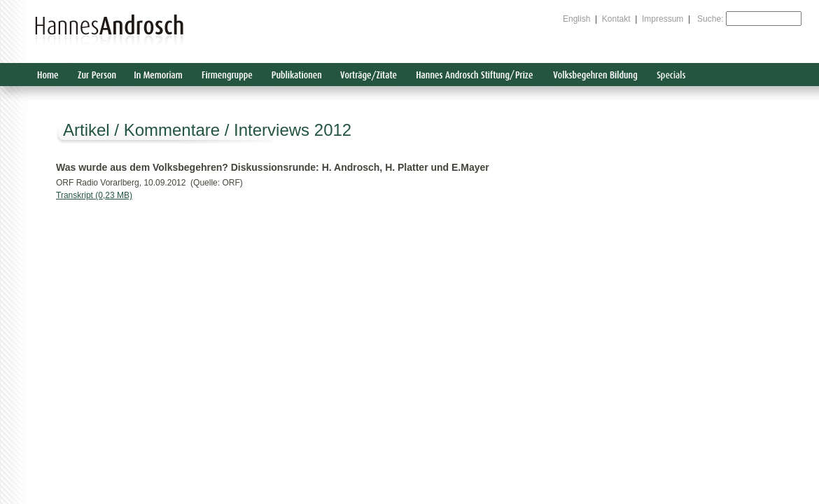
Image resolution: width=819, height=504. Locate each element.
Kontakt (616, 19)
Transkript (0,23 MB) (94, 195)
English (576, 19)
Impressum (663, 19)
